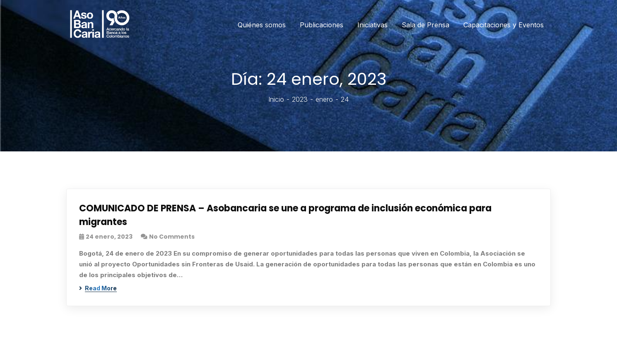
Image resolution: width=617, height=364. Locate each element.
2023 (300, 99)
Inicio (276, 99)
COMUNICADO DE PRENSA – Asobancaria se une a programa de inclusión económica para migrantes (285, 215)
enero (324, 99)
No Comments (172, 237)
